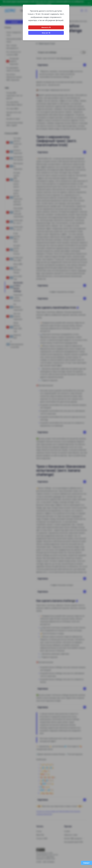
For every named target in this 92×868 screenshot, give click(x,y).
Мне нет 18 (46, 33)
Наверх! (86, 863)
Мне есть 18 (46, 27)
